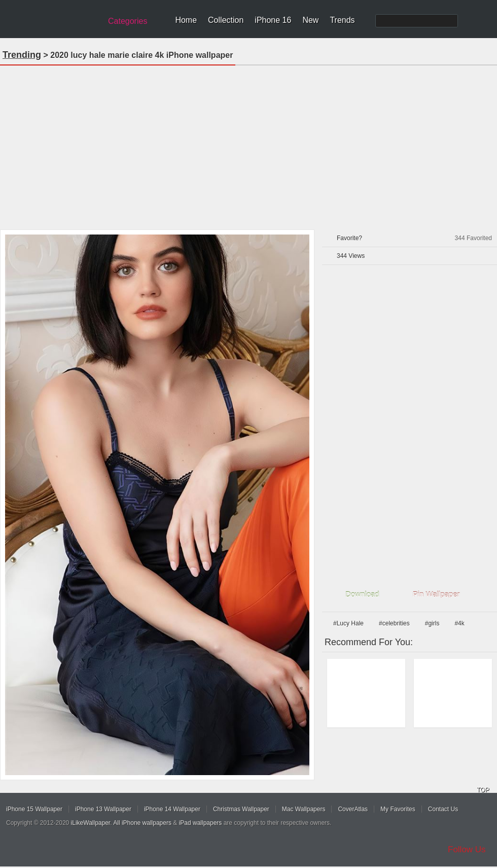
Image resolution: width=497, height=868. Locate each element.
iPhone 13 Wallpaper (103, 809)
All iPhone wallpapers (142, 823)
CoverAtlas (353, 809)
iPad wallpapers (201, 823)
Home (186, 20)
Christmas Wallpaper (241, 809)
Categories (128, 21)
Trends (342, 20)
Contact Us (443, 809)
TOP (483, 790)
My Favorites (398, 809)
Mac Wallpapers (304, 809)
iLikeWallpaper (91, 823)
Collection (226, 20)
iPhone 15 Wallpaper (34, 809)
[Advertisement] (249, 144)
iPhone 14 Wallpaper (172, 809)
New (310, 20)
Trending (22, 55)
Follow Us (467, 849)
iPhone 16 (273, 20)
